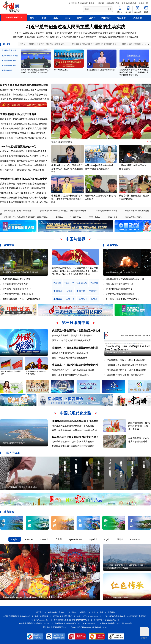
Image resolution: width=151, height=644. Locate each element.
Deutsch (44, 539)
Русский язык (75, 539)
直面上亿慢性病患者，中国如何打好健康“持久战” (75, 430)
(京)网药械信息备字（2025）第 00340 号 (116, 623)
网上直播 (7, 44)
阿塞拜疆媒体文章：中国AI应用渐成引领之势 (73, 370)
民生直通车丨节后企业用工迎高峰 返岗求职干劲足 (24, 95)
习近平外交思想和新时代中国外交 (82, 3)
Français (29, 539)
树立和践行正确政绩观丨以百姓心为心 (32, 37)
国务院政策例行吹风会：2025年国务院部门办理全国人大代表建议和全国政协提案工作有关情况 (134, 72)
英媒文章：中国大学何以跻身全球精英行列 (75, 365)
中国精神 (58, 299)
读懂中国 (9, 245)
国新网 (101, 3)
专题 (45, 179)
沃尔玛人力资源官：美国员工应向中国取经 (72, 335)
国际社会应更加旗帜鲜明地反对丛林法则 (125, 279)
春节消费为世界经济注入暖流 (16, 279)
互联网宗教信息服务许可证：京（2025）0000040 (75, 623)
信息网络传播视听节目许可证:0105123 (35, 623)
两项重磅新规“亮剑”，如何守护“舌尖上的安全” (73, 441)
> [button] (149, 44)
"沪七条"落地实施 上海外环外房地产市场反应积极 (23, 165)
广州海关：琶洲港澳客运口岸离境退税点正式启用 (23, 151)
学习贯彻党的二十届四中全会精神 (17, 211)
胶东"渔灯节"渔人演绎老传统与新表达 (30, 119)
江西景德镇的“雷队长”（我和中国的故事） (127, 360)
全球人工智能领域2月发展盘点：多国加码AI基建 (23, 188)
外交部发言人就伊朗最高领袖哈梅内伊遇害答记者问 (24, 99)
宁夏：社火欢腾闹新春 (62, 142)
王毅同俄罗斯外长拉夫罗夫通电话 (18, 114)
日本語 (58, 539)
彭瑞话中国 (124, 196)
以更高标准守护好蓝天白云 (15, 284)
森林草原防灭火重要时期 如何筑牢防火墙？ (75, 437)
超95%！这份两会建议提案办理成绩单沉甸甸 (24, 85)
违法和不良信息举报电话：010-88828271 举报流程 (125, 616)
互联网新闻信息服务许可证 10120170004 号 (72, 620)
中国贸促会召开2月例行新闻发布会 (101, 70)
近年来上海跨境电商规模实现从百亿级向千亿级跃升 (24, 156)
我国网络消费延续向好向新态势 (122, 37)
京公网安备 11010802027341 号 (107, 620)
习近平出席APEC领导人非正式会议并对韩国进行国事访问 (62, 211)
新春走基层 (113, 217)
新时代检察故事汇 (61, 70)
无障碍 (144, 633)
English (15, 539)
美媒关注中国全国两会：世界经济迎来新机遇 (76, 331)
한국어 (120, 539)
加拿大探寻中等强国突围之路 (120, 284)
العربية (107, 539)
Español (93, 539)
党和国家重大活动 (9, 50)
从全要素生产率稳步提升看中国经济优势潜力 (20, 272)
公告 (93, 612)
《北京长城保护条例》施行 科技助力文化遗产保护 (24, 128)
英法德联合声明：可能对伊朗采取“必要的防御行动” (24, 184)
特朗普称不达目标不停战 (13, 179)
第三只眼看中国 (75, 323)
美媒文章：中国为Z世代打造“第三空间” (70, 353)
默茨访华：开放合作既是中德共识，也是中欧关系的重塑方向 (67, 169)
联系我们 (84, 612)
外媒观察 (6, 352)
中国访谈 (56, 165)
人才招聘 (72, 612)
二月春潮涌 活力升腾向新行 (94, 37)
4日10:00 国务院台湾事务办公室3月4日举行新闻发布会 (94, 44)
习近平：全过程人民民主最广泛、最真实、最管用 (38, 33)
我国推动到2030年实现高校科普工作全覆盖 (75, 421)
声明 (101, 612)
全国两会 (59, 217)
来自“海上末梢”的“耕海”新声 (14, 443)
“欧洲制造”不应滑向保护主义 (119, 289)
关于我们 (40, 612)
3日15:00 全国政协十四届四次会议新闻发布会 (47, 44)
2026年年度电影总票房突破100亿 (18, 147)
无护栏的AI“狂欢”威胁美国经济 (120, 294)
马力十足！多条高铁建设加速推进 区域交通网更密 (24, 124)
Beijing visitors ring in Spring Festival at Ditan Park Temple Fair (33, 597)
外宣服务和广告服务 (56, 612)
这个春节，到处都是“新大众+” (17, 289)
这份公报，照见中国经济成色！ (66, 37)
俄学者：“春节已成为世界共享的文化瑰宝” (72, 340)
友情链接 (111, 612)
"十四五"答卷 (76, 217)
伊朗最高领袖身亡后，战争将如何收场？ (122, 272)
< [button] (146, 44)
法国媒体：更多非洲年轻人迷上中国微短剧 (127, 365)
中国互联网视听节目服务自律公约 (17, 616)
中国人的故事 (12, 453)
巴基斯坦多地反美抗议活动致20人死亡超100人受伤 (24, 202)
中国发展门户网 (113, 3)
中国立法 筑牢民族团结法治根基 (121, 33)
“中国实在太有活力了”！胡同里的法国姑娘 (127, 370)
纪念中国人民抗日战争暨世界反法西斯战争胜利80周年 (26, 217)
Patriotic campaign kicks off (117, 597)
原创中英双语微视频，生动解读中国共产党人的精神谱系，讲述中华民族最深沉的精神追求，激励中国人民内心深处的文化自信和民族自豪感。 (75, 271)
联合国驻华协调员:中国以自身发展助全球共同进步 (24, 198)
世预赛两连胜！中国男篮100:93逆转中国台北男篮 (23, 138)
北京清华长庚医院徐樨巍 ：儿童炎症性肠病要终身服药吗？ (67, 199)
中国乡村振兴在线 (129, 3)
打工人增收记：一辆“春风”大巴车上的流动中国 (22, 170)
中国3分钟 (90, 165)
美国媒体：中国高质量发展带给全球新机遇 (75, 348)
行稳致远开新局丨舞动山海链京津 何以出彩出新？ (24, 161)
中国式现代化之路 (75, 413)
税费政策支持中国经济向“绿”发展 (18, 294)
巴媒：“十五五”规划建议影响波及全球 (70, 358)
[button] (149, 110)
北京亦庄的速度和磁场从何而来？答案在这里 (73, 426)
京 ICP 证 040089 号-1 (40, 620)
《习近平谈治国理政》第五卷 (105, 211)
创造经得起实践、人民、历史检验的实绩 (22, 299)
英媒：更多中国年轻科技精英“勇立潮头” (71, 375)
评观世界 (112, 245)
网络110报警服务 (42, 616)
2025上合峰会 (95, 217)
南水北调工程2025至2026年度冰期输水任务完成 (23, 133)
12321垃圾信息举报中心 (63, 616)
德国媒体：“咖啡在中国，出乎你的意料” (125, 375)
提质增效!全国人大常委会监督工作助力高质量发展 (24, 90)
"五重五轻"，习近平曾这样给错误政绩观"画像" (84, 33)
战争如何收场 (35, 179)
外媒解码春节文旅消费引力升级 (119, 352)
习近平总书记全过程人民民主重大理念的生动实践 (75, 27)
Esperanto (135, 539)
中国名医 (56, 196)
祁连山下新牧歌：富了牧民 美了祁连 (20, 487)
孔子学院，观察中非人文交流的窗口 (123, 299)
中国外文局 (143, 3)
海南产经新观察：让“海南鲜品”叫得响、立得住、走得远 (139, 426)
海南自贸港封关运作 (134, 217)
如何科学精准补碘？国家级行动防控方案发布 (73, 446)
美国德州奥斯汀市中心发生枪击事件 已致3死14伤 (23, 193)
